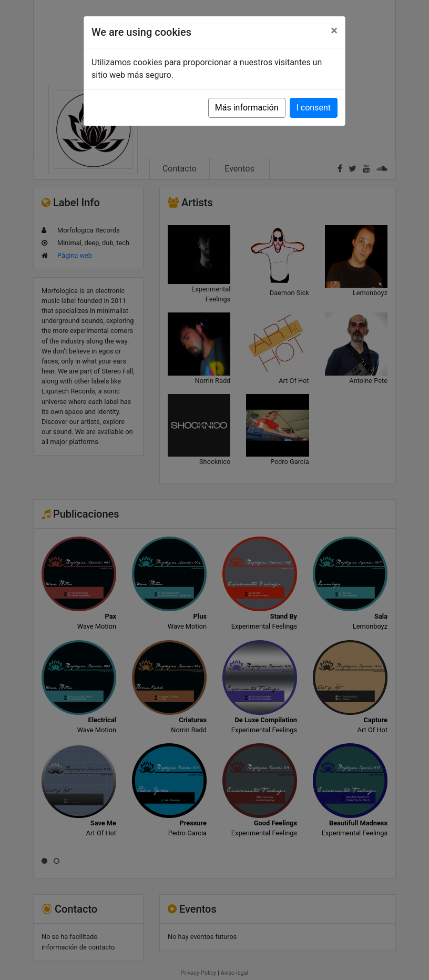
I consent (314, 108)
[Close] (334, 31)
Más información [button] (247, 108)
